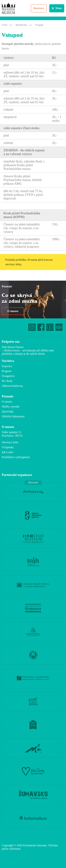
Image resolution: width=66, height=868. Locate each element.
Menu (59, 8)
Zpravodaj (8, 411)
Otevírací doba (10, 442)
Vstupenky (8, 447)
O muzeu (13, 311)
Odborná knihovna (12, 386)
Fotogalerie (8, 376)
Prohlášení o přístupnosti (16, 457)
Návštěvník (21, 25)
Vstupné (39, 25)
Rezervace (39, 8)
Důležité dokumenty (13, 416)
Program (7, 371)
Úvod (4, 25)
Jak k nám (7, 452)
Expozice (7, 366)
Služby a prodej (11, 406)
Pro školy (7, 381)
